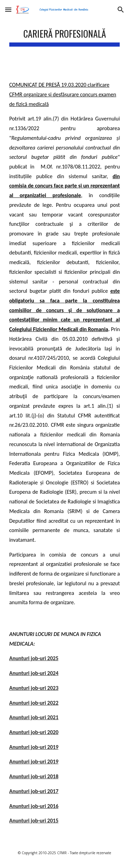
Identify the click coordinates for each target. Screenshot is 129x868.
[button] (8, 9)
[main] (65, 34)
